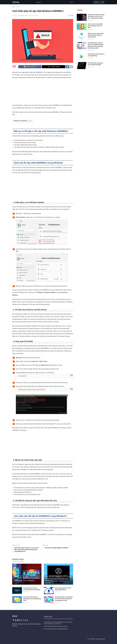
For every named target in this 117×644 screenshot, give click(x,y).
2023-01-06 (26, 592)
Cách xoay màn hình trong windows (24, 580)
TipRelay (16, 2)
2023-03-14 (91, 50)
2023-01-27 (16, 583)
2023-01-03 (58, 592)
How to (71, 2)
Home (13, 7)
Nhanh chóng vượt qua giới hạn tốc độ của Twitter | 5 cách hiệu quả (96, 35)
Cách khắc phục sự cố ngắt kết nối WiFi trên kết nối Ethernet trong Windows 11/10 (64, 599)
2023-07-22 (91, 20)
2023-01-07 (48, 583)
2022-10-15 (26, 602)
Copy (71, 375)
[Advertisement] (43, 92)
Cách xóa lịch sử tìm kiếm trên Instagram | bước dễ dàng (95, 26)
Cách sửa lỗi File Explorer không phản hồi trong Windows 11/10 (32, 599)
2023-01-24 (15, 16)
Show (30, 121)
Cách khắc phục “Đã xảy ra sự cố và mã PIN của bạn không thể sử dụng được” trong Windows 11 (58, 579)
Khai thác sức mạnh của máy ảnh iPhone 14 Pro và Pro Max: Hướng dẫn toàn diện (96, 16)
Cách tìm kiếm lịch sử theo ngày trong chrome (55, 626)
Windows (39, 2)
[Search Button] (103, 2)
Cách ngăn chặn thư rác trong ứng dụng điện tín (56, 629)
